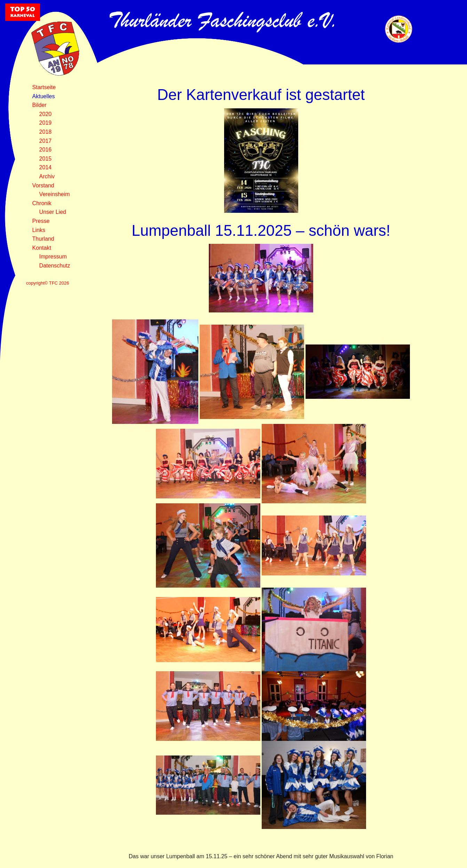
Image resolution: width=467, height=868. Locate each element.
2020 (46, 114)
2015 (46, 159)
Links (39, 230)
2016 (46, 150)
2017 (46, 141)
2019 (46, 123)
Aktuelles (44, 96)
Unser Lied (53, 212)
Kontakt (42, 248)
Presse (41, 221)
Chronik (42, 203)
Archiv (47, 176)
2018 (46, 132)
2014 (46, 167)
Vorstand (43, 185)
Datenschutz (55, 266)
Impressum (53, 257)
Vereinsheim (55, 194)
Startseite (44, 87)
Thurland (43, 239)
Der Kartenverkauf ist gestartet (261, 95)
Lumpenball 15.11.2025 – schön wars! (261, 230)
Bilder (39, 105)
